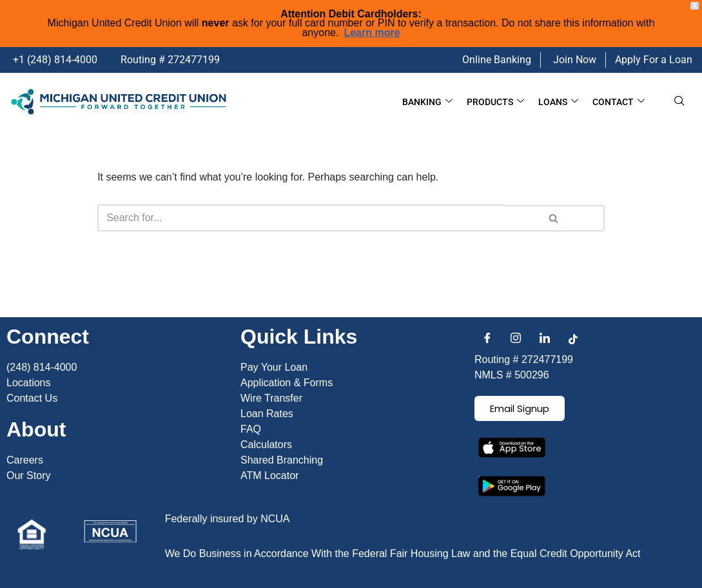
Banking (427, 102)
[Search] (301, 218)
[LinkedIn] (545, 339)
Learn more (372, 33)
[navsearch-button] (679, 102)
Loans (558, 102)
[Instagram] (516, 339)
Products (495, 102)
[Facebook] (487, 339)
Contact (619, 102)
